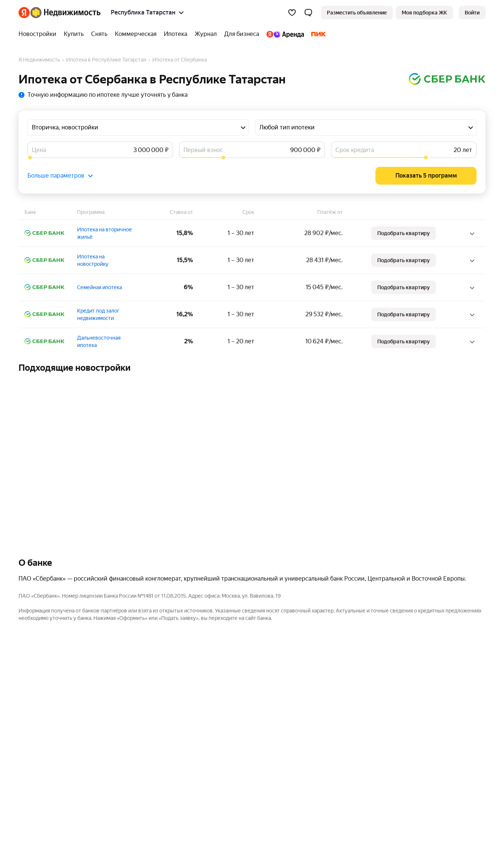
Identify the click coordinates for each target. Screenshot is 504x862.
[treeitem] (39, 34)
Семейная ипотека (100, 287)
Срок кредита (355, 150)
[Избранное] (292, 13)
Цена (39, 150)
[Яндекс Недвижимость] (65, 13)
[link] (472, 13)
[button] (308, 13)
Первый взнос (203, 150)
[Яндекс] (24, 13)
